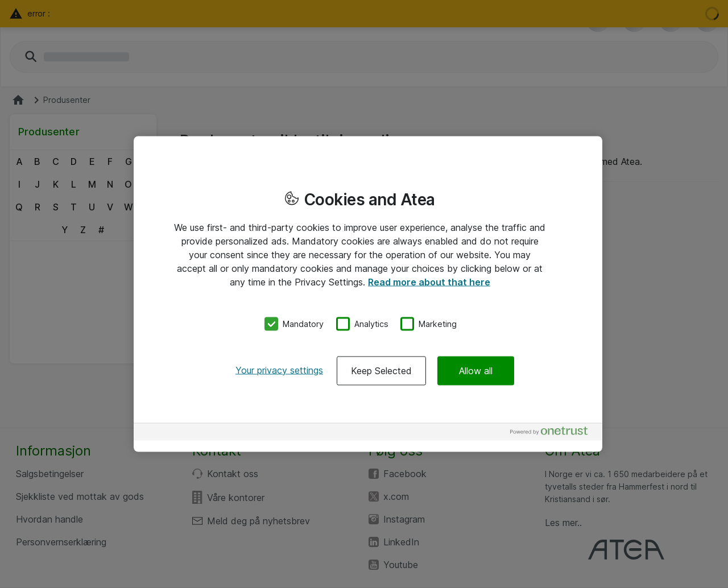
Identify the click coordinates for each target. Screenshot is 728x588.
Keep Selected (381, 370)
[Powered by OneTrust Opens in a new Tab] (553, 433)
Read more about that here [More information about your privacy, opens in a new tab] (429, 282)
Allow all (476, 370)
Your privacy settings (279, 370)
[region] (368, 294)
